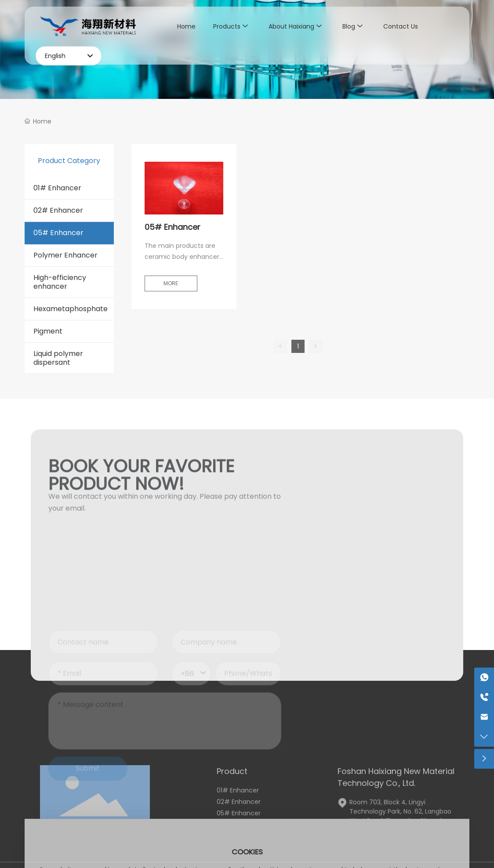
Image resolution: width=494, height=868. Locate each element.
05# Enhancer (173, 227)
